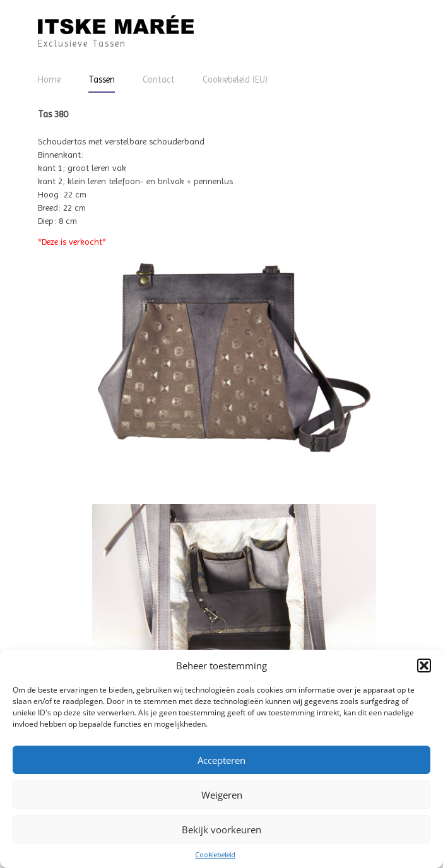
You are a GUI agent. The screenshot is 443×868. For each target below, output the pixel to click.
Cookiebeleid (215, 855)
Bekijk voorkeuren (222, 830)
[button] (424, 666)
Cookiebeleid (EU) (235, 79)
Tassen (102, 79)
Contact (159, 79)
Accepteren (222, 760)
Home (49, 79)
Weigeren (222, 795)
